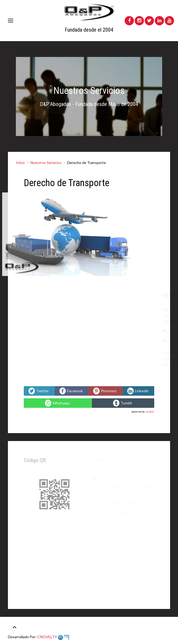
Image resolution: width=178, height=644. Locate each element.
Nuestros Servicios (46, 163)
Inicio (20, 163)
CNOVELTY (53, 637)
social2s (150, 412)
